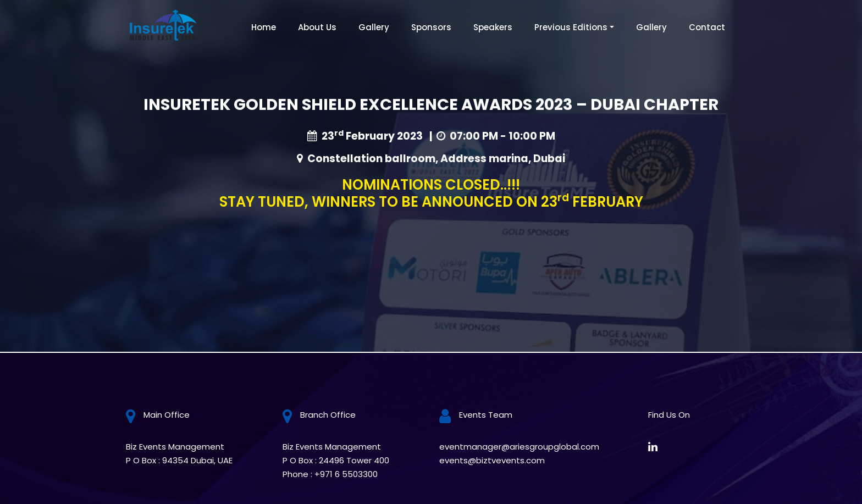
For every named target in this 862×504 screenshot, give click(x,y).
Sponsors (431, 27)
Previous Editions (571, 27)
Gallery (374, 27)
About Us (317, 27)
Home (264, 27)
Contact (707, 27)
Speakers (493, 27)
